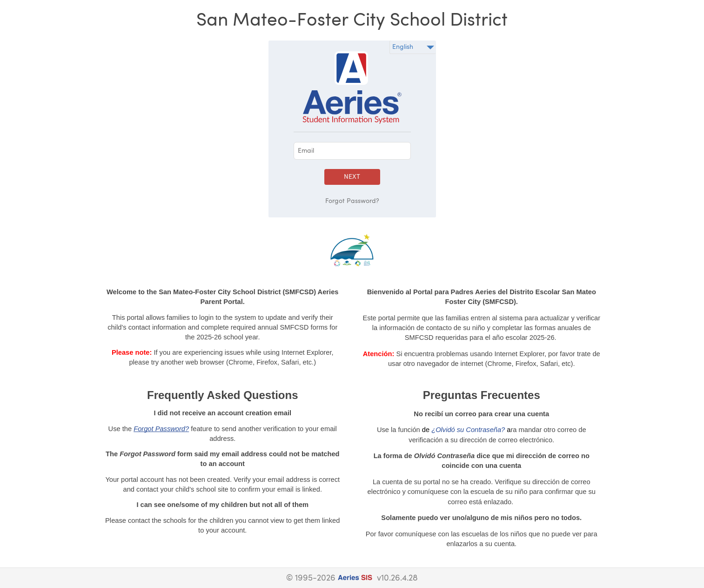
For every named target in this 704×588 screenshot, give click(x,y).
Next (352, 177)
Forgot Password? (352, 201)
